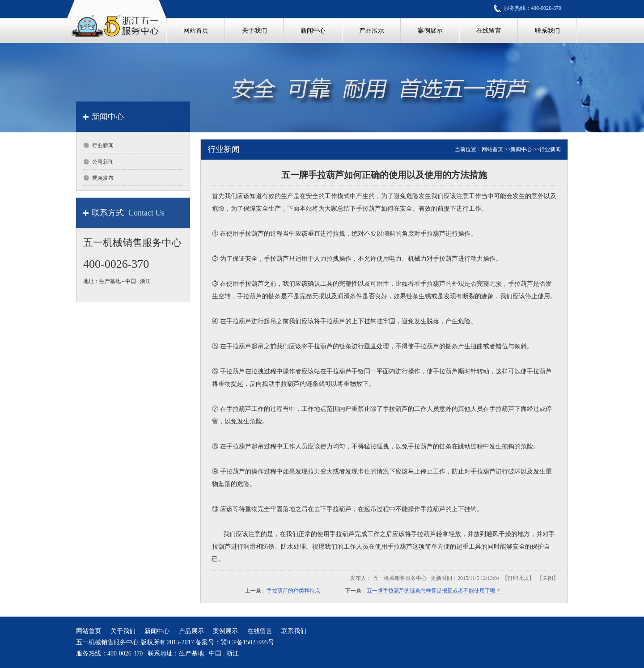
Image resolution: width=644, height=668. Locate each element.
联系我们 (294, 631)
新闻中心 (521, 149)
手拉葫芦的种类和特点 (293, 591)
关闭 (548, 578)
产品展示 (191, 631)
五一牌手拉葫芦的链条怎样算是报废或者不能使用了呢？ (434, 591)
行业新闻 (550, 149)
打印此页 (518, 578)
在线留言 (260, 631)
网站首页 (492, 149)
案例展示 (225, 631)
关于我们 (123, 631)
